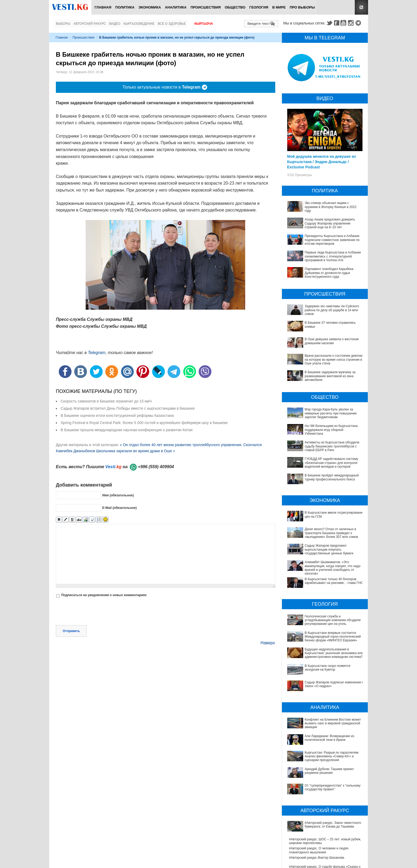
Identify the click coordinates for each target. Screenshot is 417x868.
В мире (279, 7)
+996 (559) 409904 (156, 467)
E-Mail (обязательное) (119, 508)
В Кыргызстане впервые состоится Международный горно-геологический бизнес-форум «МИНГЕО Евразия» (323, 637)
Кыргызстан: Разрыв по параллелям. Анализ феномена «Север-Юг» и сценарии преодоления (325, 719)
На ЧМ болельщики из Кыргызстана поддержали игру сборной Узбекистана (331, 430)
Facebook (337, 23)
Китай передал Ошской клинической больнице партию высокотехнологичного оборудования (324, 838)
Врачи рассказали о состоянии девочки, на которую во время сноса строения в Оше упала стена (334, 360)
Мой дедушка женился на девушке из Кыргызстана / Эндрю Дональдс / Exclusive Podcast (322, 162)
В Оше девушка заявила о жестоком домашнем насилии (332, 341)
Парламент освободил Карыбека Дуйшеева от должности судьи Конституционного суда (329, 273)
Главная (103, 7)
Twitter (329, 23)
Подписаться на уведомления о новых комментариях (104, 595)
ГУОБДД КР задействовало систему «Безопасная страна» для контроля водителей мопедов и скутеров (331, 463)
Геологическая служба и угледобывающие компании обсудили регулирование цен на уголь (333, 620)
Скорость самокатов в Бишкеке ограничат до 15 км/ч (106, 401)
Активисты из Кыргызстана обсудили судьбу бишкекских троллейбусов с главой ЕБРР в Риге (332, 446)
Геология (259, 7)
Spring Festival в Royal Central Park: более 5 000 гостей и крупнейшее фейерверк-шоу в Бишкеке (144, 423)
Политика (125, 7)
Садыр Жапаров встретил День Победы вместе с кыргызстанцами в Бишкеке (128, 408)
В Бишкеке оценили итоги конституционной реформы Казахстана (117, 416)
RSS (361, 7)
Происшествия (206, 7)
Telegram (359, 23)
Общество (235, 7)
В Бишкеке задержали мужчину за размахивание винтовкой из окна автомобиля (330, 376)
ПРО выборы (302, 7)
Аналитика (176, 7)
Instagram (352, 23)
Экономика (150, 7)
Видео (115, 24)
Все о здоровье (172, 24)
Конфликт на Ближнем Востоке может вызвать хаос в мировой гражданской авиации (324, 700)
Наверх (268, 643)
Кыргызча (204, 24)
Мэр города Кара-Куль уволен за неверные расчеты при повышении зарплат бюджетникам (331, 413)
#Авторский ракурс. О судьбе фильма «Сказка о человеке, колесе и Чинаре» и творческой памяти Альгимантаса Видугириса (326, 806)
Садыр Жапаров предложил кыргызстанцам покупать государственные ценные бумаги (329, 549)
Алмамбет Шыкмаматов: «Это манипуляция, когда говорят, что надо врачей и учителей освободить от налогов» (333, 568)
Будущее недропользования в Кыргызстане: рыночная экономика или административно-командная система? (322, 650)
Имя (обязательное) (118, 495)
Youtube (344, 23)
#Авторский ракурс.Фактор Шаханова (317, 793)
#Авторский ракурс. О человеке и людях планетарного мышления (319, 786)
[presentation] (96, 612)
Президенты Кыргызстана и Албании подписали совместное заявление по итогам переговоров (332, 240)
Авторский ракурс (90, 24)
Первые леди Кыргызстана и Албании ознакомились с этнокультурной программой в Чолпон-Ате (333, 256)
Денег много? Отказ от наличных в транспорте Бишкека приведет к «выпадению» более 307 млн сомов (331, 533)
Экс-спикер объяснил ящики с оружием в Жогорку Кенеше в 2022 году (331, 207)
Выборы (63, 24)
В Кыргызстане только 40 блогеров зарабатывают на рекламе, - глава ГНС (334, 581)
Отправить (71, 631)
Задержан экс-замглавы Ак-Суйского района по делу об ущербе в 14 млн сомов (332, 310)
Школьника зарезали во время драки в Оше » (135, 451)
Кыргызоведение (139, 24)
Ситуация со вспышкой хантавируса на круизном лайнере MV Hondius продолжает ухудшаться (325, 860)
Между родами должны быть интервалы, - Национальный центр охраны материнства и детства (322, 849)
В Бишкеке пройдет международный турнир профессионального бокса (332, 477)
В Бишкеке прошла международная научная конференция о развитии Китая (127, 430)
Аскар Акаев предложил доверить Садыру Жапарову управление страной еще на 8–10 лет (330, 223)
